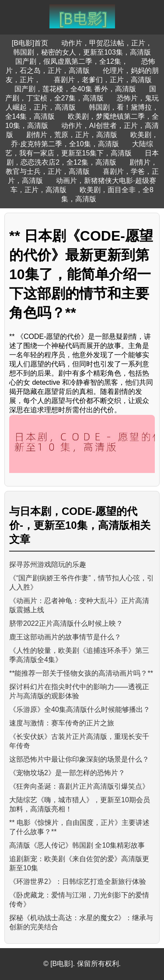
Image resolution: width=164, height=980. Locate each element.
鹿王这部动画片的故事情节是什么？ (65, 637)
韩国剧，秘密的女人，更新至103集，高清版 (82, 52)
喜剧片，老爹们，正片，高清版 (103, 80)
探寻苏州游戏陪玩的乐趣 (48, 564)
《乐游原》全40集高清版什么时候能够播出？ (80, 709)
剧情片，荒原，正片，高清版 (72, 135)
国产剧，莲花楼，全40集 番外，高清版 (75, 89)
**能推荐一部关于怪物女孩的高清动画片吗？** (81, 673)
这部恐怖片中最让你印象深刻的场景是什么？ (79, 759)
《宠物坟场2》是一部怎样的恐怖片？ (67, 773)
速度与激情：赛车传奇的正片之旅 (62, 723)
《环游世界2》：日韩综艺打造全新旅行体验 (78, 882)
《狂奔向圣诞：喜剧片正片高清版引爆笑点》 (79, 786)
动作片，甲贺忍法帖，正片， (107, 43)
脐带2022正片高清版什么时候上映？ (66, 623)
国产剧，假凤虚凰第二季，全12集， (72, 61)
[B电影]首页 (30, 43)
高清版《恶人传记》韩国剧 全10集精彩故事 (77, 845)
